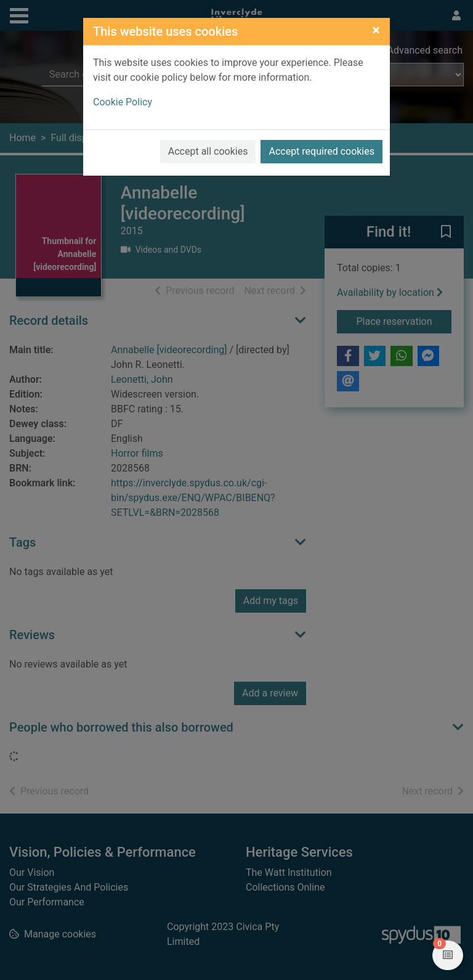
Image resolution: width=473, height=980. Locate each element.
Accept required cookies (321, 151)
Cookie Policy (123, 102)
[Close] (376, 30)
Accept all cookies (208, 151)
